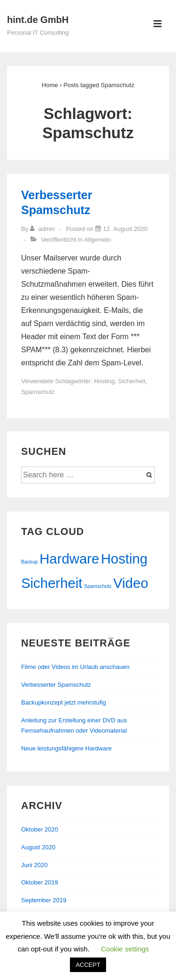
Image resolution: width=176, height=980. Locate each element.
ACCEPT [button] (88, 965)
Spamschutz (38, 392)
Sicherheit (132, 381)
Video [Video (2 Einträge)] (130, 583)
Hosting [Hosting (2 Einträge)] (124, 559)
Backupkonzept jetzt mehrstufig (64, 702)
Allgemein (97, 240)
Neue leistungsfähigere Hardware (66, 748)
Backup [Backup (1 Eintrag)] (30, 562)
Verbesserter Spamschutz (56, 685)
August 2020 (38, 847)
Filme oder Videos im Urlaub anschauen (75, 667)
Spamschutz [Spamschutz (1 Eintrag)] (98, 586)
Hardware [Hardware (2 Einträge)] (69, 559)
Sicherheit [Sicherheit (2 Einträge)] (52, 583)
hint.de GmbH (38, 20)
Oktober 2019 (40, 882)
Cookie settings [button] (125, 949)
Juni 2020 (34, 865)
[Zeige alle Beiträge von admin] (43, 229)
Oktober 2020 (40, 829)
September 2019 (44, 900)
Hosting (104, 381)
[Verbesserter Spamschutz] (126, 229)
